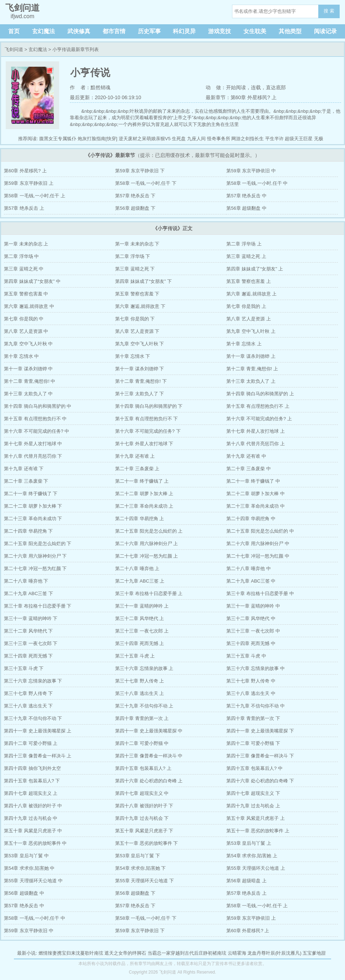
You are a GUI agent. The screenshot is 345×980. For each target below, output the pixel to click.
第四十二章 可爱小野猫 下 (253, 743)
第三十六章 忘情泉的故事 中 (255, 668)
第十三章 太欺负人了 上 (251, 381)
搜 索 (329, 11)
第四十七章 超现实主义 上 (31, 793)
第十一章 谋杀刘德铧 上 (251, 356)
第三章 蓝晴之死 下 (135, 269)
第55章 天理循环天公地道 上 (256, 868)
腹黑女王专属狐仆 (58, 139)
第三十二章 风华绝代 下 (28, 631)
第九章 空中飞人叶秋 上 (251, 331)
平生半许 (274, 139)
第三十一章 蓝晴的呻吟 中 (253, 606)
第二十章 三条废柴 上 (137, 469)
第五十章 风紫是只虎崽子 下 (144, 831)
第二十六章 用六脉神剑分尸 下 (35, 556)
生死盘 (179, 139)
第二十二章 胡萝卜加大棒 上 (144, 494)
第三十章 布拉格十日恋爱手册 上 (149, 593)
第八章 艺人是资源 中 (26, 331)
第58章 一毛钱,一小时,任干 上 (35, 196)
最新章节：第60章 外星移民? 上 (241, 97)
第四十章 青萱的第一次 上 (142, 718)
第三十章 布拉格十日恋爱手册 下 (38, 606)
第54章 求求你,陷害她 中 (29, 868)
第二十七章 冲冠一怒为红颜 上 (146, 556)
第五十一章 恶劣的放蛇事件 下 (146, 843)
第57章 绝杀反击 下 (135, 196)
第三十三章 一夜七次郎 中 (253, 631)
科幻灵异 (184, 31)
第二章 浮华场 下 (133, 256)
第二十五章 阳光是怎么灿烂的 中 (260, 531)
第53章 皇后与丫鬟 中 (26, 856)
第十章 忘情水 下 (133, 356)
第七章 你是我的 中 (24, 319)
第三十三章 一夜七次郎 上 (142, 631)
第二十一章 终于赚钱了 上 (142, 481)
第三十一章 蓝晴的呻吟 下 (31, 618)
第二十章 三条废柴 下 (26, 481)
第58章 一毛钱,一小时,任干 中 (257, 183)
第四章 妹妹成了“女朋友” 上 (255, 269)
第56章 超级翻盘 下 (135, 208)
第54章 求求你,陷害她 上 (252, 856)
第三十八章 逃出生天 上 (140, 693)
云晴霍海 (237, 953)
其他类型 (290, 31)
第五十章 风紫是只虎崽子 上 (255, 818)
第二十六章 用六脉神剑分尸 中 (258, 544)
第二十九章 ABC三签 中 (251, 581)
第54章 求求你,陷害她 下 (140, 868)
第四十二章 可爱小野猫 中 (142, 743)
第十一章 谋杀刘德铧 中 (28, 369)
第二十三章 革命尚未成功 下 (33, 519)
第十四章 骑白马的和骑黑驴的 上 (260, 394)
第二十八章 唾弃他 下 (26, 581)
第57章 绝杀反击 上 (24, 208)
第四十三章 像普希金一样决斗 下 (260, 756)
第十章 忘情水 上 (244, 344)
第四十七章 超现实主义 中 (142, 793)
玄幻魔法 (43, 31)
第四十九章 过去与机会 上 (253, 806)
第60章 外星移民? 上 (25, 171)
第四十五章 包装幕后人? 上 (143, 768)
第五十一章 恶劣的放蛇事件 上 (258, 831)
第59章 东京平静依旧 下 (140, 171)
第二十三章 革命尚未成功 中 (255, 506)
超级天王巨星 (299, 139)
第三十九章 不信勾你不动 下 (33, 718)
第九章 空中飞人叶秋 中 (28, 344)
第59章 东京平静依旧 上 (29, 183)
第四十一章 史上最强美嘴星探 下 (260, 731)
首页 (14, 31)
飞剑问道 (14, 49)
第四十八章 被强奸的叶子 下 (144, 806)
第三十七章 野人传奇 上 (140, 681)
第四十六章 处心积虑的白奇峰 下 (260, 781)
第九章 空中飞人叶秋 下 (140, 344)
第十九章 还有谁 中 (246, 456)
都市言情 (114, 31)
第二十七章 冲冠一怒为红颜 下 (35, 568)
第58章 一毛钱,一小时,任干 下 (146, 183)
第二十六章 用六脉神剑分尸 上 (146, 544)
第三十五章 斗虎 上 (135, 656)
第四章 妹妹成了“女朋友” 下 (143, 281)
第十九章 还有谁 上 (135, 456)
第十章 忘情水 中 (21, 356)
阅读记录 (325, 31)
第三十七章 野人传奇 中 (251, 681)
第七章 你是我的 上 (246, 306)
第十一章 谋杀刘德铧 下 (140, 369)
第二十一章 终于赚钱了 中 (253, 481)
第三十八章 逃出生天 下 (28, 706)
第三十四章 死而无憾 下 (28, 656)
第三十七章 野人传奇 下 (28, 693)
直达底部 (276, 87)
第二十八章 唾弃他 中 (248, 568)
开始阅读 (236, 87)
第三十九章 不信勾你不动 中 (255, 706)
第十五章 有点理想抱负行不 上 (258, 406)
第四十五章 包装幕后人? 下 (32, 781)
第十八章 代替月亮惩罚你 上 (255, 444)
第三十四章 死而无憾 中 (251, 643)
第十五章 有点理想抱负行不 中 (35, 419)
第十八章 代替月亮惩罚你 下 (33, 456)
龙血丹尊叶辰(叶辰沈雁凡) (274, 953)
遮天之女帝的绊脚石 (125, 953)
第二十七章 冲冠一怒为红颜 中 (258, 556)
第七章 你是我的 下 (135, 319)
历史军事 (149, 31)
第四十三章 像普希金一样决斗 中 (149, 756)
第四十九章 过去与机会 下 (142, 818)
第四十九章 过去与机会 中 (31, 818)
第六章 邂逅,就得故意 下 (140, 306)
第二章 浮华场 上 (244, 244)
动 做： (216, 87)
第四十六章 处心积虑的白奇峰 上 (149, 781)
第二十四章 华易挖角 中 (251, 519)
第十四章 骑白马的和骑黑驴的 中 (38, 406)
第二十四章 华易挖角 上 (140, 519)
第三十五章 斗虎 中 (246, 656)
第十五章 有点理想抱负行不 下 (146, 419)
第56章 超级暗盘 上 (246, 881)
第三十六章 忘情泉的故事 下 (33, 681)
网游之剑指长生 (248, 139)
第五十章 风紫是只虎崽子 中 (33, 831)
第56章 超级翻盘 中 (246, 208)
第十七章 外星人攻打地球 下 (144, 444)
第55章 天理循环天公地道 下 (145, 881)
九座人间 (196, 139)
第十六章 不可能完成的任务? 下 (148, 431)
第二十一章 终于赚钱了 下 (31, 494)
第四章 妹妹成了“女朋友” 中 (32, 281)
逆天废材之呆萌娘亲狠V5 (145, 139)
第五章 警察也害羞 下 (137, 294)
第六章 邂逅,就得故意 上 (251, 294)
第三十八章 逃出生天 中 (251, 693)
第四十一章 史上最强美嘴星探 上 (38, 731)
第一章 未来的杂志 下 (137, 244)
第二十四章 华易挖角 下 (28, 531)
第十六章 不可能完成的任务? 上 (259, 419)
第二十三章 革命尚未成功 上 (144, 506)
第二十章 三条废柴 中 (248, 469)
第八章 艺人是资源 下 (137, 331)
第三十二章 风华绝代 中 (251, 618)
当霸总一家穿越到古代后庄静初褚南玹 (187, 953)
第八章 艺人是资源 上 (248, 319)
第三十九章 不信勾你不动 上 (144, 706)
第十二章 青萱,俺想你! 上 (252, 369)
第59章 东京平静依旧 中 (251, 171)
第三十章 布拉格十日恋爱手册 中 (260, 593)
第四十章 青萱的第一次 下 (253, 718)
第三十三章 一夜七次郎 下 (31, 643)
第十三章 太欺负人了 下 (140, 394)
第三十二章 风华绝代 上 (140, 618)
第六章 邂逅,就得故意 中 (29, 306)
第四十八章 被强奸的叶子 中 (33, 806)
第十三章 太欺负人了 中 (28, 394)
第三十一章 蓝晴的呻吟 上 (142, 606)
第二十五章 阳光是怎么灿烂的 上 (149, 531)
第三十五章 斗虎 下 (24, 668)
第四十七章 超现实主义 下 (253, 793)
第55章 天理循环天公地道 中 (33, 881)
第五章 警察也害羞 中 (26, 294)
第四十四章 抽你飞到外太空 (32, 768)
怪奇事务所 (219, 139)
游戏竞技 (220, 31)
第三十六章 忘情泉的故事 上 (144, 668)
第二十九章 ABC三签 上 (140, 581)
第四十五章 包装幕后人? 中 (254, 768)
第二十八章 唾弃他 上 (137, 568)
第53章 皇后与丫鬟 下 (138, 856)
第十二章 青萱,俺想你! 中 (30, 381)
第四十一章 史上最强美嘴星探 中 (149, 731)
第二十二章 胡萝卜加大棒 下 (33, 506)
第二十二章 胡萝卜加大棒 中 (255, 494)
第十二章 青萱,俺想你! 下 (141, 381)
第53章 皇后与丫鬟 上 (249, 843)
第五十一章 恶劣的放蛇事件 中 (35, 843)
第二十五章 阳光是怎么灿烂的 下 (38, 544)
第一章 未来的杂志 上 (26, 244)
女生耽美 (255, 31)
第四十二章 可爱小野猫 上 (31, 743)
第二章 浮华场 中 (21, 256)
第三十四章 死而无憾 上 (140, 643)
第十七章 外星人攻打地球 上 (255, 431)
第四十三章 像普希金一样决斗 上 (38, 756)
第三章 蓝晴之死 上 (246, 256)
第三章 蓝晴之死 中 (24, 269)
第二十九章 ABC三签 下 (29, 593)
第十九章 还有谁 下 (24, 469)
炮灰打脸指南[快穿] (97, 139)
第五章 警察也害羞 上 (248, 281)
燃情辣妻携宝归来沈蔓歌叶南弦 (71, 953)
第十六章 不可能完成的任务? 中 (37, 431)
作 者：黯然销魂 (90, 87)
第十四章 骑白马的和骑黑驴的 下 (149, 406)
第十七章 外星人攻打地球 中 (33, 444)
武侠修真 (79, 31)
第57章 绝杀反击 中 (246, 196)
